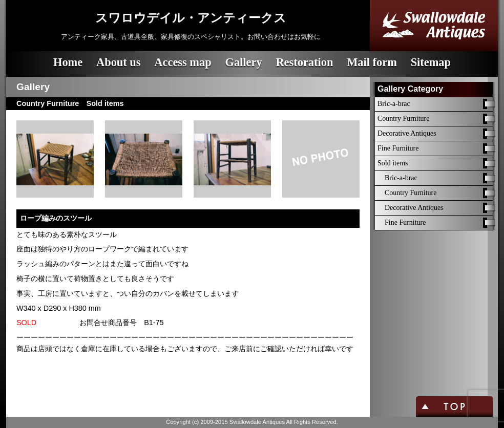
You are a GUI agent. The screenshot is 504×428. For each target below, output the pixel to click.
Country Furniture (404, 119)
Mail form (372, 62)
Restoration (304, 62)
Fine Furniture (398, 148)
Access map (183, 62)
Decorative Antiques (407, 133)
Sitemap (431, 62)
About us (119, 62)
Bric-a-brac (394, 104)
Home (68, 62)
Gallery (243, 62)
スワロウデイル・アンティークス (191, 18)
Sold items (393, 163)
